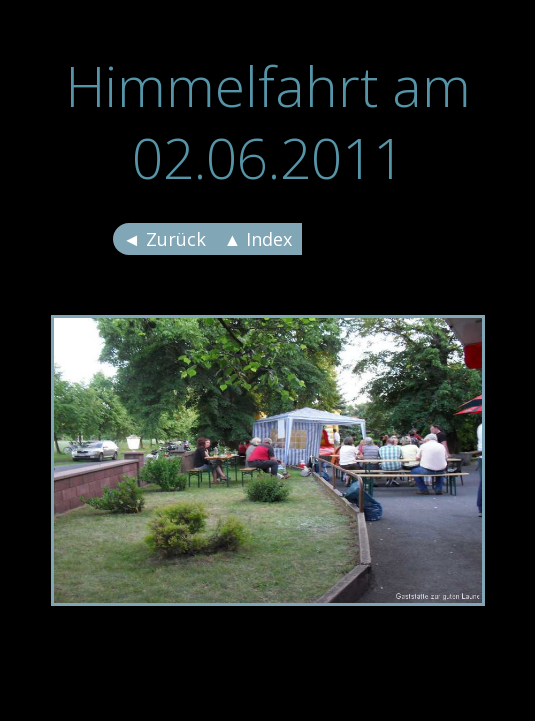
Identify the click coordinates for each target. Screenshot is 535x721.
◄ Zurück (164, 239)
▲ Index (258, 239)
